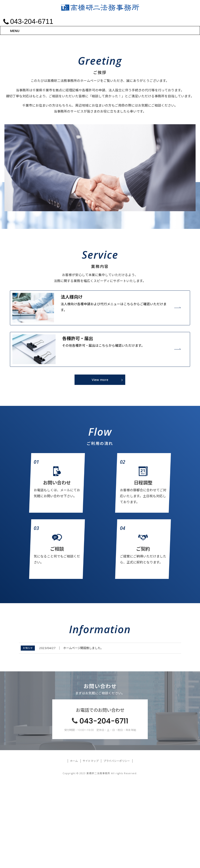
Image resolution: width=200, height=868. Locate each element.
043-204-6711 (104, 807)
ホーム (74, 847)
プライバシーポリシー (117, 847)
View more (100, 466)
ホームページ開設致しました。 (83, 734)
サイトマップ (91, 847)
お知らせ (28, 734)
